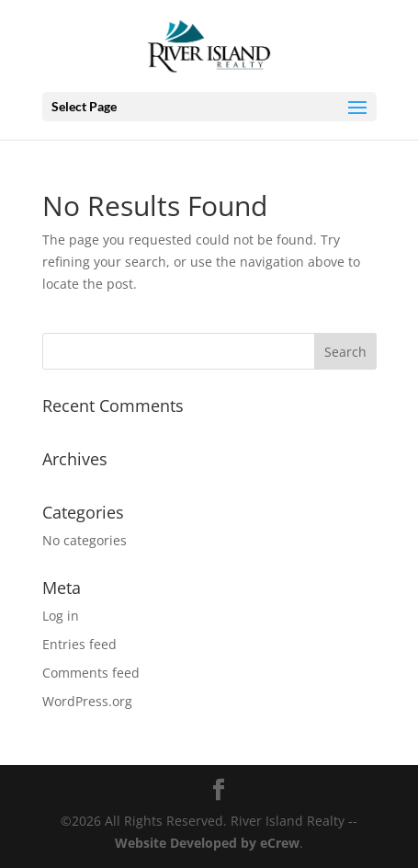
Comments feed (91, 673)
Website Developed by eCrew (207, 843)
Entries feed (79, 644)
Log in (61, 616)
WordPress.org (87, 701)
